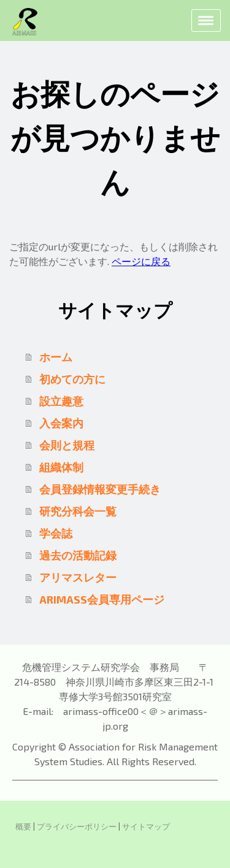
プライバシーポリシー (77, 826)
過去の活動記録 (78, 555)
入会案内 (61, 423)
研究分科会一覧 (78, 511)
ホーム (56, 357)
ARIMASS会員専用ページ (102, 599)
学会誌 (56, 533)
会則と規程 (67, 445)
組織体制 (61, 467)
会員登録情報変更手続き (100, 489)
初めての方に (72, 379)
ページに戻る (141, 261)
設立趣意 (61, 401)
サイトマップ (146, 826)
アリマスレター (78, 577)
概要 (23, 826)
